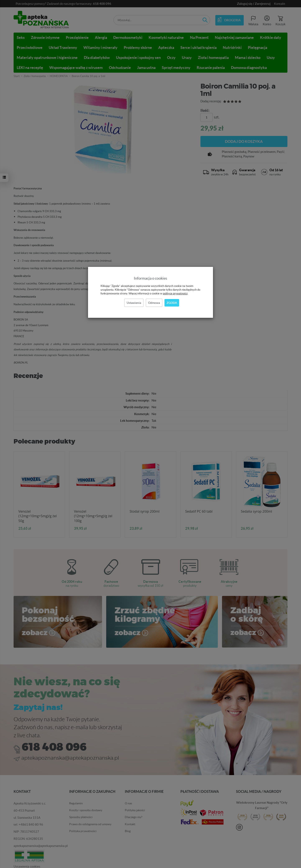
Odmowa (154, 303)
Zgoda (172, 303)
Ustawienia (134, 303)
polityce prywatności (175, 293)
